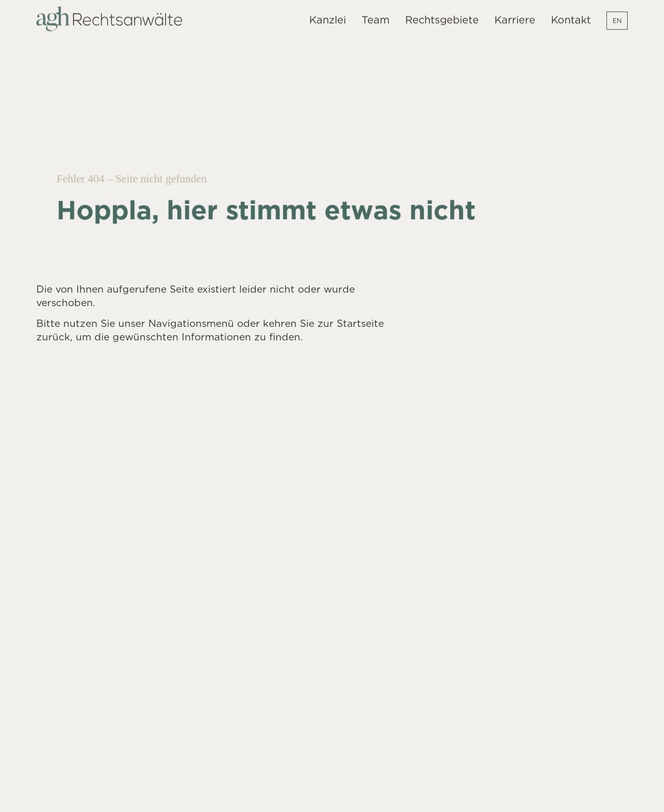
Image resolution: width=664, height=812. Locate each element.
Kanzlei (328, 17)
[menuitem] (617, 18)
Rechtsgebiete (442, 17)
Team (376, 17)
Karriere (515, 17)
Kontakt (571, 17)
